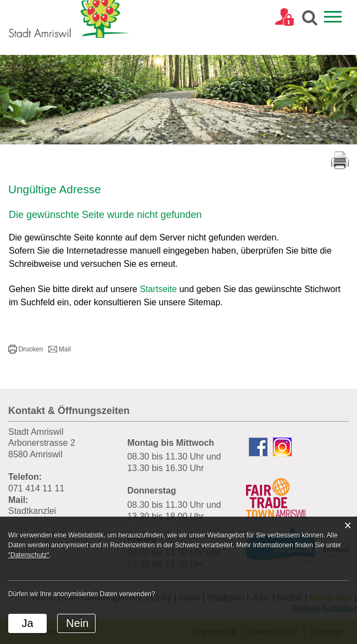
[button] (26, 349)
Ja (27, 623)
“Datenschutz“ (29, 555)
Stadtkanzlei (32, 511)
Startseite (158, 289)
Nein (77, 623)
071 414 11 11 (36, 488)
